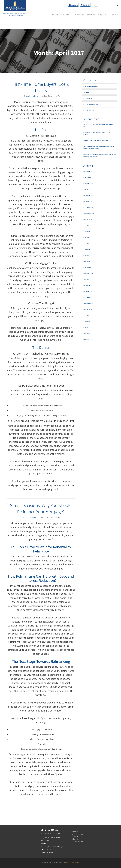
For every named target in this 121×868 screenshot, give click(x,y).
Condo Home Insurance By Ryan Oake (96, 141)
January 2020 (88, 189)
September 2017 (89, 303)
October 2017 (88, 297)
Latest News (88, 98)
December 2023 (88, 171)
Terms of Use (66, 862)
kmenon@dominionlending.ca (54, 846)
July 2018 (86, 243)
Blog (100, 15)
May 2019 (86, 238)
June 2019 (87, 231)
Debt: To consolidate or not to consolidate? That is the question (100, 156)
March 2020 (87, 177)
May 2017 (86, 328)
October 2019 (88, 207)
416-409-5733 (51, 852)
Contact (115, 15)
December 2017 (88, 286)
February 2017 (88, 340)
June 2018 (87, 249)
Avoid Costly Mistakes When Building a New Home (98, 126)
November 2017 (88, 292)
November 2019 (88, 201)
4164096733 (50, 849)
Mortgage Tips (88, 110)
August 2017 (88, 309)
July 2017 (86, 315)
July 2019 (86, 225)
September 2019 (89, 213)
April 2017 (87, 334)
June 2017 (87, 321)
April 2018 (87, 261)
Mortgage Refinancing (30, 517)
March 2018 (87, 267)
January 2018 (88, 280)
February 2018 (88, 273)
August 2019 (88, 219)
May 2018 (86, 255)
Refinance (92, 15)
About (107, 15)
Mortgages (66, 15)
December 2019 (88, 195)
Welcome (55, 15)
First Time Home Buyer (30, 96)
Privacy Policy (75, 862)
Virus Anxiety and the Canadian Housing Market (97, 134)
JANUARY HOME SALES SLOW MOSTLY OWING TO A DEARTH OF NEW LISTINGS (99, 148)
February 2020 (88, 183)
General (86, 92)
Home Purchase (79, 15)
